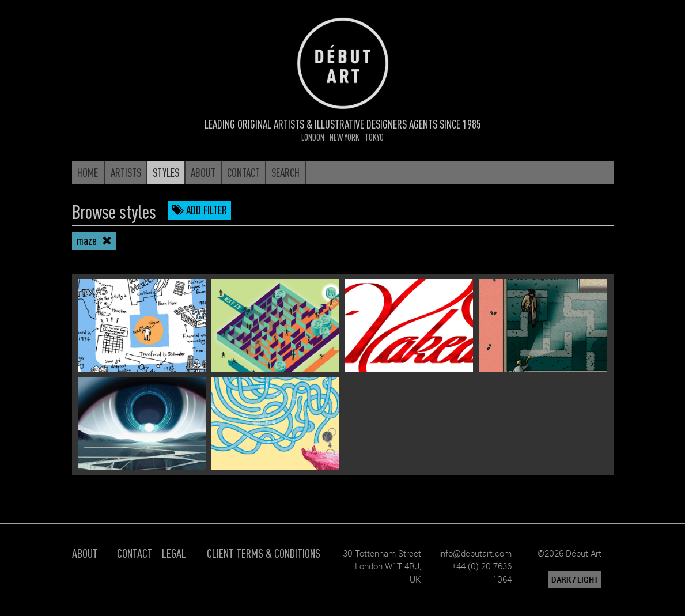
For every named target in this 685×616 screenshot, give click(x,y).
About (85, 553)
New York (345, 137)
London (313, 137)
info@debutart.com (475, 553)
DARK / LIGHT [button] (575, 580)
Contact (135, 553)
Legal (174, 553)
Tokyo (374, 137)
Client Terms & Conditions (264, 553)
